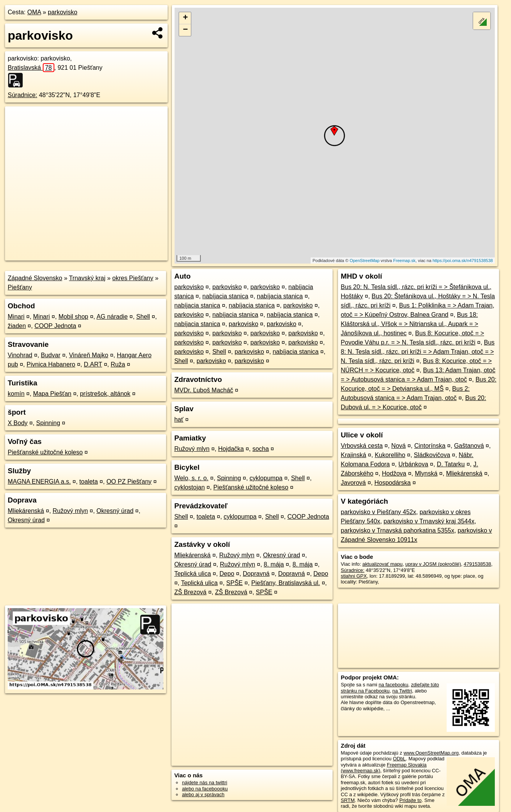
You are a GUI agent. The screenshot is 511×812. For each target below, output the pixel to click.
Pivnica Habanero (51, 364)
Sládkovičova (432, 455)
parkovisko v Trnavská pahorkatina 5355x (397, 530)
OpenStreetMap (365, 261)
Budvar (51, 355)
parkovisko (62, 12)
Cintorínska (430, 446)
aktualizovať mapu (382, 564)
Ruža (118, 364)
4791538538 (477, 564)
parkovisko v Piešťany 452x (378, 512)
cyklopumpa (266, 478)
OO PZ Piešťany (129, 482)
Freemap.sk (404, 261)
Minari (16, 317)
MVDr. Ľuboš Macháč (204, 390)
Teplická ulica (192, 574)
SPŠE (234, 583)
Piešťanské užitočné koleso (45, 452)
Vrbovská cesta (362, 446)
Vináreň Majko (89, 355)
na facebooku (393, 685)
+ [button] (185, 18)
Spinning (48, 423)
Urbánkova (413, 464)
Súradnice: (23, 95)
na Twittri (402, 691)
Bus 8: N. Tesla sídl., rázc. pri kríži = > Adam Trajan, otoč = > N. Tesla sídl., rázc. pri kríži (418, 352)
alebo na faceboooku (205, 789)
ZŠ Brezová (190, 592)
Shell (143, 317)
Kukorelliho (390, 455)
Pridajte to (410, 800)
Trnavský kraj (87, 278)
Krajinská (353, 455)
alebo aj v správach (203, 794)
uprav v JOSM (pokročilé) (433, 564)
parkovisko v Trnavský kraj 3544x (429, 521)
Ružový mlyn (71, 511)
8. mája (274, 564)
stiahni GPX (354, 576)
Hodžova (394, 473)
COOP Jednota (55, 326)
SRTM (348, 800)
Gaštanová (469, 446)
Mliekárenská (26, 511)
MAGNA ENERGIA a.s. (39, 482)
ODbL (399, 759)
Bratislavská (31, 68)
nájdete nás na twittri (204, 783)
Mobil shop (73, 317)
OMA (34, 12)
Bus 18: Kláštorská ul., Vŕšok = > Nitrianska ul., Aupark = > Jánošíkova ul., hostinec (409, 324)
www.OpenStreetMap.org (431, 753)
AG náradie (112, 317)
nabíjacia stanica (225, 296)
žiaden (17, 326)
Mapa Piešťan (52, 394)
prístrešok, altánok (105, 394)
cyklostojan (189, 487)
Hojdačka (231, 449)
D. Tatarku (451, 464)
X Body (18, 423)
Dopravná (256, 574)
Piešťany (20, 287)
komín (16, 394)
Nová (398, 446)
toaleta (89, 482)
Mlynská (426, 473)
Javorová (353, 483)
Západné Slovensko (35, 278)
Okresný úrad (115, 511)
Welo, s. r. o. (191, 478)
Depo (227, 574)
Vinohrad (20, 355)
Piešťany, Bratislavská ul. (286, 583)
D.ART (93, 364)
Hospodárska (392, 483)
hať (179, 419)
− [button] (185, 30)
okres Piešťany (133, 278)
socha (261, 449)
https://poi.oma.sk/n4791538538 (463, 261)
